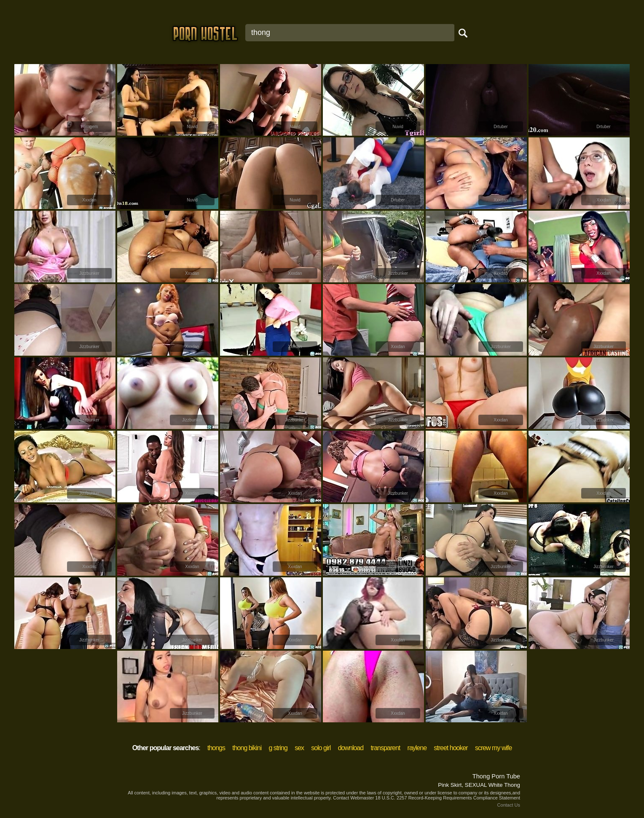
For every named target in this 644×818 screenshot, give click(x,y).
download (351, 748)
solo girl (321, 748)
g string (278, 748)
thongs (216, 748)
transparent (385, 748)
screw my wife (493, 748)
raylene (417, 748)
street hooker (451, 748)
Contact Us (509, 805)
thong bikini (247, 748)
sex (299, 748)
